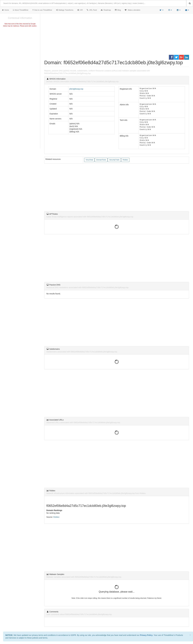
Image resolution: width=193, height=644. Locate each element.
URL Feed (92, 10)
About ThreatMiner (21, 10)
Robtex (125, 160)
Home (5, 10)
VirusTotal (89, 160)
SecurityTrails (114, 160)
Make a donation (133, 10)
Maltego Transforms (65, 10)
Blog (118, 10)
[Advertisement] (20, 47)
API (80, 10)
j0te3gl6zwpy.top (76, 89)
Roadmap (106, 10)
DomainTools (101, 160)
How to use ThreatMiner (42, 10)
